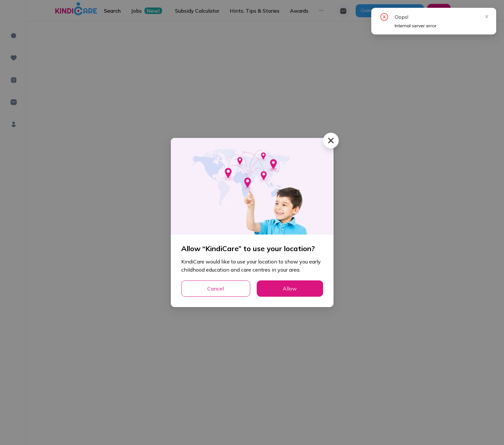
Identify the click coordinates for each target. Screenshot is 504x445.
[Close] (331, 141)
